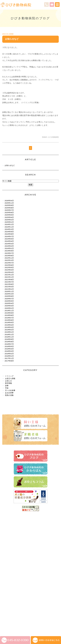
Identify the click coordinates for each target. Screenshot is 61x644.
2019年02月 (9, 330)
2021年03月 (9, 287)
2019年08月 (9, 315)
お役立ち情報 (10, 378)
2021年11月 (9, 277)
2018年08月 (9, 342)
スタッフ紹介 (7, 546)
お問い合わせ (19, 622)
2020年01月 (9, 308)
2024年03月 (9, 244)
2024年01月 (9, 248)
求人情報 (6, 587)
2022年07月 (9, 263)
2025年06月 (9, 212)
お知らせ (8, 381)
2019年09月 (9, 313)
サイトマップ (8, 622)
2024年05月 (9, 239)
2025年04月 (9, 217)
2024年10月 (9, 229)
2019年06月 (9, 320)
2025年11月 (9, 203)
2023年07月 (9, 253)
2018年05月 (9, 346)
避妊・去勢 (6, 583)
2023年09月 (9, 251)
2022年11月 (9, 258)
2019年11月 (9, 311)
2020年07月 (9, 299)
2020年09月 (9, 296)
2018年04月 (9, 349)
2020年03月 (9, 306)
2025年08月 (9, 208)
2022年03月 (9, 272)
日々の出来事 (10, 390)
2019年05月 (9, 322)
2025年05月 (9, 215)
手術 (7, 388)
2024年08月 (9, 234)
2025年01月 (9, 222)
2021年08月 (9, 279)
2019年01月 (9, 332)
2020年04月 (9, 303)
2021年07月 (9, 282)
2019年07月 (9, 318)
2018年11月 (9, 337)
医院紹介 (6, 538)
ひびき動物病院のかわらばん (13, 575)
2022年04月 (9, 270)
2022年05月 (9, 267)
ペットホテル (7, 554)
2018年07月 (9, 344)
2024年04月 (9, 241)
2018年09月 (9, 339)
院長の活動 (9, 395)
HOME (5, 534)
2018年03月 (9, 351)
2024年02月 (9, 246)
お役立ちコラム (8, 579)
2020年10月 (9, 294)
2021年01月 (9, 289)
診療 (7, 386)
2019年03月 (9, 327)
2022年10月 (9, 260)
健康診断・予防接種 (9, 567)
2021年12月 (9, 275)
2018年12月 (9, 334)
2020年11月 (9, 291)
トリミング (9, 376)
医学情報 (8, 383)
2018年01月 (9, 356)
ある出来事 (9, 393)
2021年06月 (9, 284)
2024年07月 (9, 236)
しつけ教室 (6, 558)
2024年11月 (9, 227)
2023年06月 (9, 256)
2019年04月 (9, 325)
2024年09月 (9, 232)
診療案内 (6, 542)
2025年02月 (9, 220)
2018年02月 (9, 354)
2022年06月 (9, 265)
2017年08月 (9, 361)
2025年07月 (9, 210)
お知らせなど (12, 39)
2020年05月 (9, 301)
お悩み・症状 (7, 562)
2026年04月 (9, 201)
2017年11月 (9, 358)
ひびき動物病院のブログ (11, 570)
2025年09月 (9, 205)
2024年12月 (9, 224)
